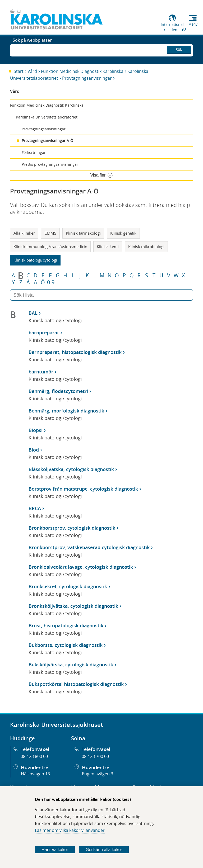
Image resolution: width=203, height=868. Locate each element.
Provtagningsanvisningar (87, 78)
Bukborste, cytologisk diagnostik (66, 645)
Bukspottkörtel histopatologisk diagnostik (76, 684)
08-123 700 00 (95, 756)
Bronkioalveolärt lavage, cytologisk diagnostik (81, 567)
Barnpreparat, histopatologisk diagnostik (75, 352)
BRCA (35, 508)
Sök (179, 49)
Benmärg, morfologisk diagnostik (66, 411)
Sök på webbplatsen (33, 50)
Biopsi (36, 430)
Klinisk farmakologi (83, 233)
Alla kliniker (24, 233)
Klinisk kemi (108, 246)
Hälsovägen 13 (35, 774)
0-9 (51, 282)
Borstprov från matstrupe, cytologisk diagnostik (83, 489)
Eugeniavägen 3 (98, 774)
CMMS (50, 233)
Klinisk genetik (123, 233)
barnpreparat (44, 333)
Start (19, 71)
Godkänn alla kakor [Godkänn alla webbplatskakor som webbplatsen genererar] (104, 850)
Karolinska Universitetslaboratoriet (47, 117)
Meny (193, 24)
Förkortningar (34, 152)
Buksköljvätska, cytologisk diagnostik (71, 665)
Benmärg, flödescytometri (58, 391)
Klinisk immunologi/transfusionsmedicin (50, 246)
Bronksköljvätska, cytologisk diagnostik (73, 606)
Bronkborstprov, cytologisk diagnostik (72, 528)
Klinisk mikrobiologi (146, 246)
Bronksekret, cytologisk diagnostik (68, 586)
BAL (33, 313)
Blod (34, 450)
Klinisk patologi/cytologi (35, 260)
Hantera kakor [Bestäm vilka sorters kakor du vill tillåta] (55, 850)
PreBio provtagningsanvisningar (50, 164)
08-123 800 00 (34, 756)
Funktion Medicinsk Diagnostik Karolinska (82, 71)
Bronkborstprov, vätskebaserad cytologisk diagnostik (89, 547)
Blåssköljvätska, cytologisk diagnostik (71, 469)
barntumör (41, 372)
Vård (32, 71)
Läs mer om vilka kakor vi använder (70, 830)
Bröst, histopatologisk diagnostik (66, 625)
